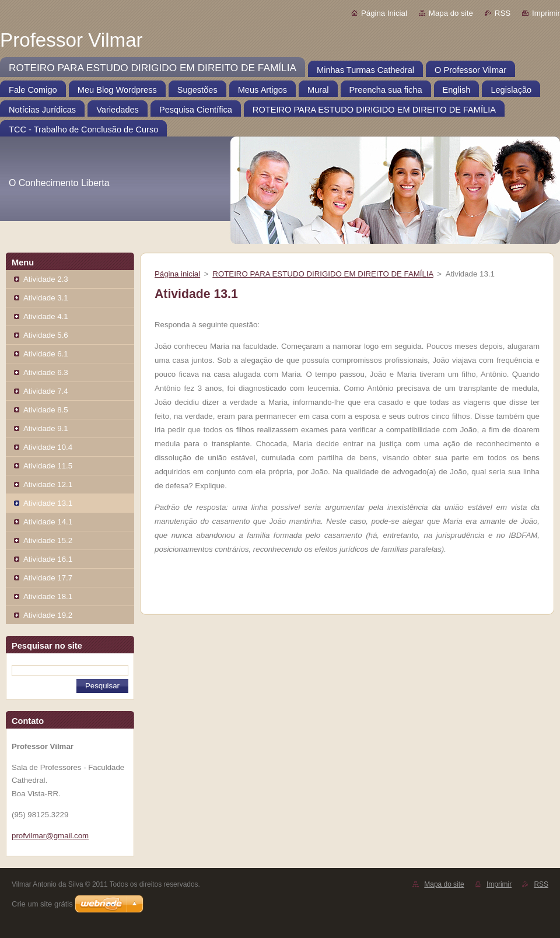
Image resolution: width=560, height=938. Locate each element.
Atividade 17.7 (48, 578)
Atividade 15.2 (48, 540)
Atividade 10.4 (48, 447)
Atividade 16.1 (48, 559)
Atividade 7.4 (46, 391)
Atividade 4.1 (46, 316)
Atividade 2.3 (46, 279)
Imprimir (546, 13)
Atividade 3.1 (46, 298)
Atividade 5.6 (46, 335)
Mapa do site (451, 13)
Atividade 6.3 (46, 372)
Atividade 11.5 (48, 466)
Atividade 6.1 (46, 354)
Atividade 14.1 (48, 522)
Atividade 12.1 (48, 484)
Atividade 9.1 (46, 428)
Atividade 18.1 (48, 596)
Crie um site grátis (42, 904)
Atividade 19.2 (48, 615)
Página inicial (177, 274)
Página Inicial (384, 13)
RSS (503, 13)
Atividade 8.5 (46, 410)
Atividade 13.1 (48, 503)
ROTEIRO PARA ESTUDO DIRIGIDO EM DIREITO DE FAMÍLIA (323, 274)
